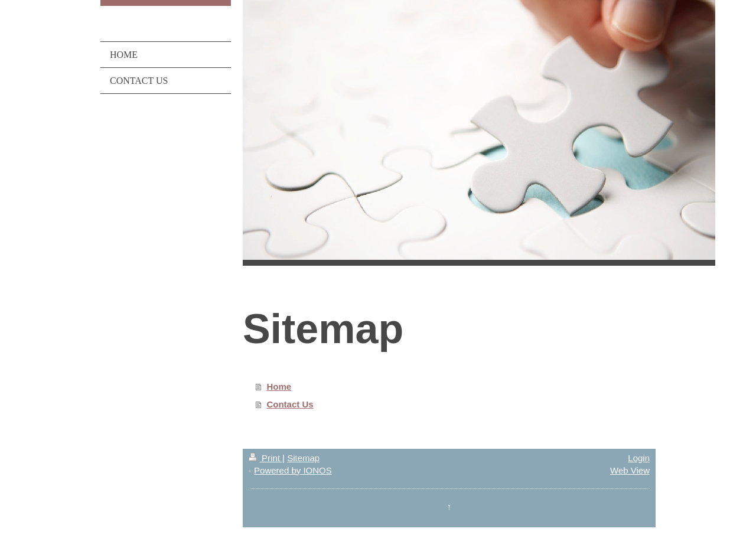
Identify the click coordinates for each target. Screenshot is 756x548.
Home (279, 386)
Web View (630, 470)
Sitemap (303, 458)
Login (639, 458)
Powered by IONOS (293, 470)
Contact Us (290, 404)
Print (265, 458)
